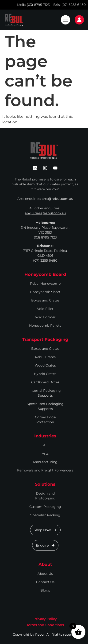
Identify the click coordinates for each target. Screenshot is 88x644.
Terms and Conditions (45, 625)
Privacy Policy (45, 619)
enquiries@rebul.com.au (45, 213)
